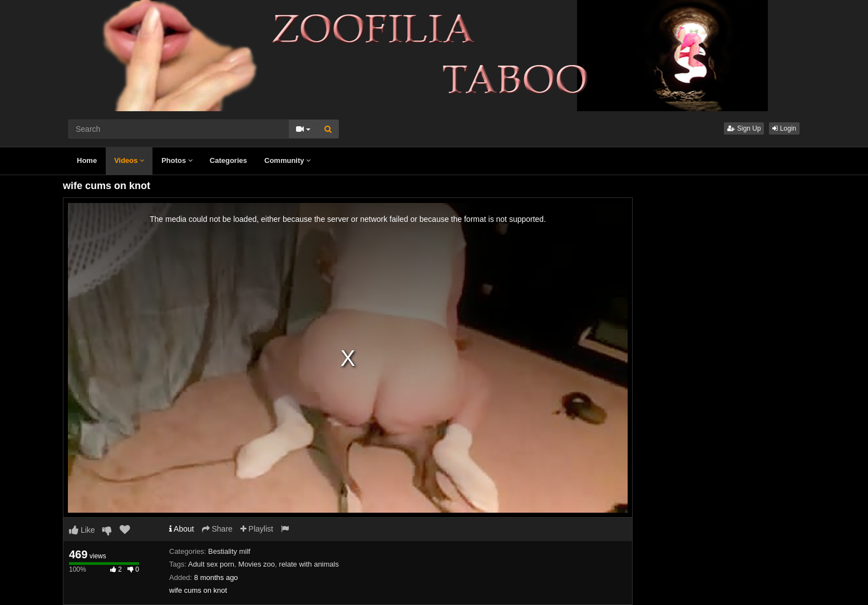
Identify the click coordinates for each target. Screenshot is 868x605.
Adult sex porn (211, 564)
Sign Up (744, 128)
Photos (177, 160)
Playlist (257, 529)
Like (82, 530)
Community (287, 160)
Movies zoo (257, 564)
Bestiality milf (229, 551)
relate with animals (309, 564)
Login (784, 128)
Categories (228, 160)
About (182, 529)
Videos (129, 160)
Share (217, 529)
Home (87, 160)
